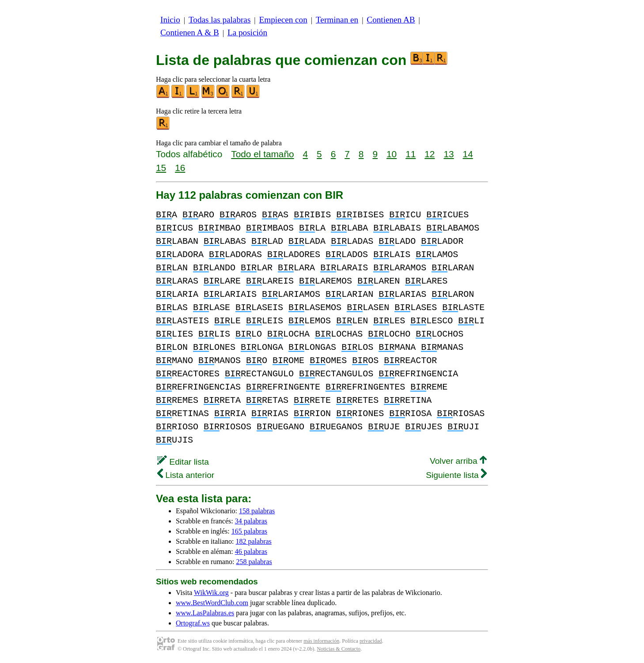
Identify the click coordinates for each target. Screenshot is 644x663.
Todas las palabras (220, 20)
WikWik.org (211, 593)
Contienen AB (391, 20)
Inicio (170, 20)
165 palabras (249, 531)
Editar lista (183, 462)
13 (449, 154)
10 (392, 154)
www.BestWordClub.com (212, 603)
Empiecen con (283, 20)
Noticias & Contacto (339, 649)
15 (161, 168)
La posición (247, 32)
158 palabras (257, 511)
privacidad (371, 641)
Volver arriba (458, 461)
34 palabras (251, 521)
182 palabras (254, 541)
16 (180, 168)
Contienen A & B (190, 32)
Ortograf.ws (193, 623)
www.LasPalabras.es (205, 613)
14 (468, 154)
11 (411, 154)
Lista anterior (186, 475)
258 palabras (254, 562)
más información (321, 641)
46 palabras (251, 551)
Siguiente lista (456, 475)
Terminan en (337, 20)
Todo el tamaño (262, 154)
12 (430, 154)
